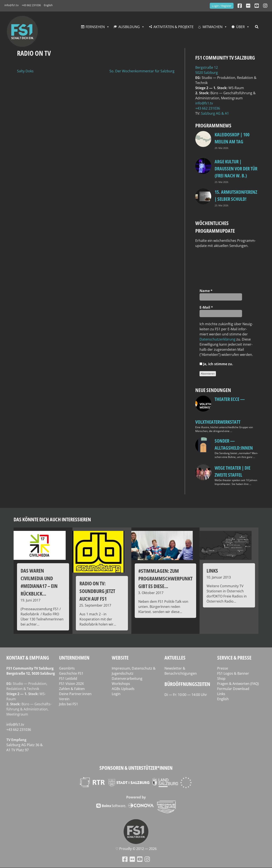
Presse (223, 668)
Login (116, 694)
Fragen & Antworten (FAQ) (238, 684)
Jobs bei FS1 (69, 704)
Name (206, 291)
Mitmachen (212, 27)
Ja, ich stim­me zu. (216, 364)
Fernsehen (95, 27)
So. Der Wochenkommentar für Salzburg (142, 71)
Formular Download (233, 689)
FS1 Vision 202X (71, 684)
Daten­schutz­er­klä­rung (217, 339)
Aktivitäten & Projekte (174, 27)
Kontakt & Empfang (28, 658)
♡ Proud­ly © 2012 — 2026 (136, 849)
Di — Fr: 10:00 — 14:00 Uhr (186, 695)
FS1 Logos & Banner (233, 673)
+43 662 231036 (31, 5)
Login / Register (222, 6)
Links (221, 694)
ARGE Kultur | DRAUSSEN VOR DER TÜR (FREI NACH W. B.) (236, 168)
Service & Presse (234, 658)
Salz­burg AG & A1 (215, 113)
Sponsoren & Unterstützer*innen (136, 768)
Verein (64, 699)
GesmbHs (67, 668)
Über (240, 27)
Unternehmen (74, 658)
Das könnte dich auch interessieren (52, 519)
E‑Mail (206, 307)
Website (120, 658)
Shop (221, 678)
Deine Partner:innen (75, 694)
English (48, 5)
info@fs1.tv (12, 5)
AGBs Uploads (123, 689)
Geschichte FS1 (71, 673)
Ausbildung (129, 27)
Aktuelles (175, 658)
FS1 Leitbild (68, 678)
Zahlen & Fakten (72, 689)
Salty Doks (25, 71)
